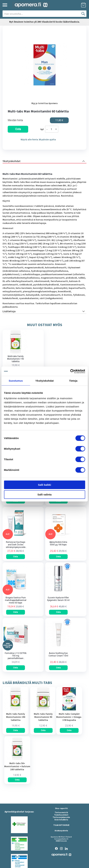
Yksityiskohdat (12, 161)
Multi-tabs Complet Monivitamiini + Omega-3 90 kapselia (69, 717)
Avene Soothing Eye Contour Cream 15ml (58, 654)
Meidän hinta (15, 120)
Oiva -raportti (61, 808)
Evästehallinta (61, 820)
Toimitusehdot (61, 815)
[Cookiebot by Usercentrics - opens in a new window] (70, 371)
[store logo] (31, 5)
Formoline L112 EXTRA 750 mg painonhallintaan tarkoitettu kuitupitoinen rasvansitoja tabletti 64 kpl (16, 656)
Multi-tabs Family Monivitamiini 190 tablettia (16, 359)
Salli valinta (44, 494)
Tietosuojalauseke (61, 817)
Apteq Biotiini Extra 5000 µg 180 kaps (58, 543)
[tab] (44, 161)
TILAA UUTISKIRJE (61, 825)
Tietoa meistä (61, 812)
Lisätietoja (9, 311)
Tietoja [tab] (73, 381)
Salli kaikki (44, 485)
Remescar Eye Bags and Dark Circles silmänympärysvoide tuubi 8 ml (16, 545)
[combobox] (44, 14)
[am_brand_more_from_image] (16, 710)
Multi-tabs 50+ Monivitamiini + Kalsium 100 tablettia (17, 766)
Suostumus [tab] (16, 381)
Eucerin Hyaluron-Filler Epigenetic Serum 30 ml (58, 599)
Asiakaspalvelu (61, 831)
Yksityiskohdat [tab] (44, 381)
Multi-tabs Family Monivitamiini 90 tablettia (43, 717)
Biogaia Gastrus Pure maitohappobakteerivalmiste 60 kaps (16, 600)
